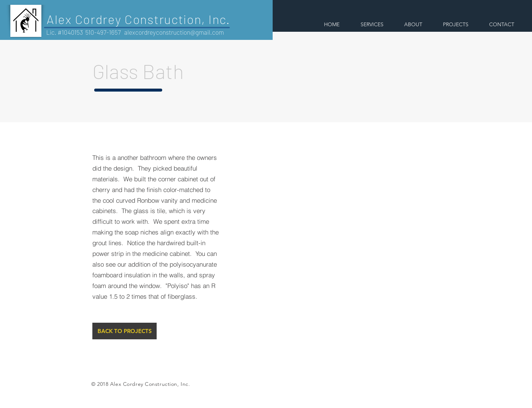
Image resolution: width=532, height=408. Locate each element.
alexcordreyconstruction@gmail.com (174, 32)
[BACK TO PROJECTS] (125, 331)
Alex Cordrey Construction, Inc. (138, 19)
